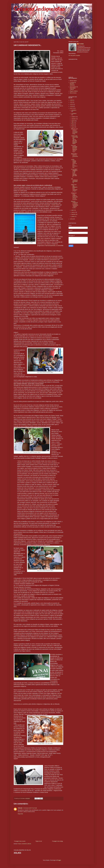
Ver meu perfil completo (74, 55)
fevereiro (74, 214)
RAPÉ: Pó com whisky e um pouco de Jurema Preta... (74, 131)
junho (73, 125)
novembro (74, 114)
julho (73, 123)
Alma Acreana (73, 93)
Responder (20, 814)
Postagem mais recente (20, 841)
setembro (74, 119)
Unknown (20, 808)
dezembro (74, 110)
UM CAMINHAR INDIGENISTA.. (74, 181)
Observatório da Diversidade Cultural (74, 88)
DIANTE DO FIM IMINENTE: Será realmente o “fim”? (74, 188)
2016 (72, 219)
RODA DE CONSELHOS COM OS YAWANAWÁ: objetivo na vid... (75, 205)
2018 (72, 106)
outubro (74, 117)
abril (73, 210)
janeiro (73, 216)
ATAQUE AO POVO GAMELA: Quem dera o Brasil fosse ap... (74, 196)
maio (73, 127)
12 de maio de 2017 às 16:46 (30, 808)
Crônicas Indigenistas (39, 9)
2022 (72, 102)
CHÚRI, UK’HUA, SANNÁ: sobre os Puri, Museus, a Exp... (74, 163)
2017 (72, 108)
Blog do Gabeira (74, 91)
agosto (73, 121)
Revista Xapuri (73, 81)
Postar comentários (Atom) (24, 844)
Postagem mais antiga (57, 841)
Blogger (59, 860)
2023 (72, 100)
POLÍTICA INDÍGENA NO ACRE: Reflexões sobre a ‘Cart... (74, 149)
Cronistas (81, 44)
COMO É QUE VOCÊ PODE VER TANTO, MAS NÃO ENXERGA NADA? (75, 140)
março (73, 212)
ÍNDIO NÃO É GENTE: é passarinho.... (75, 156)
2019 (72, 104)
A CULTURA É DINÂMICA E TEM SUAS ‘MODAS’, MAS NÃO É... (74, 173)
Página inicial (39, 841)
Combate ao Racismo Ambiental (73, 84)
